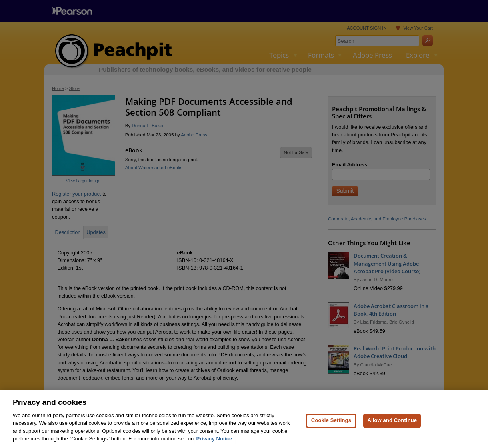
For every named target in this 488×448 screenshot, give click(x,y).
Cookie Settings (331, 424)
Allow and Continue (392, 424)
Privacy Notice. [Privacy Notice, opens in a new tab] (215, 443)
